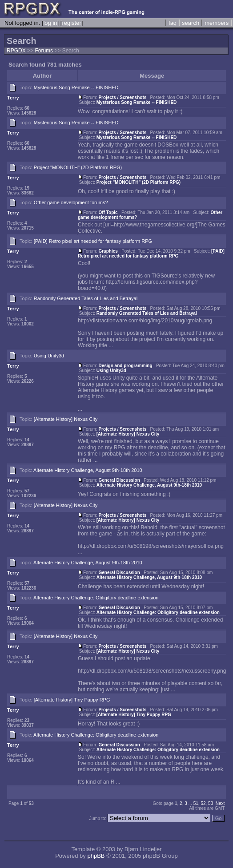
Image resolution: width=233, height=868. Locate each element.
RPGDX (16, 51)
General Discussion (119, 480)
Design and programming (125, 366)
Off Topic (108, 212)
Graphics (108, 251)
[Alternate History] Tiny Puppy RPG (72, 700)
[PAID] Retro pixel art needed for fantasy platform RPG (93, 241)
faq (173, 23)
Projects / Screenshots (122, 97)
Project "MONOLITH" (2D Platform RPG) (78, 167)
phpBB (96, 856)
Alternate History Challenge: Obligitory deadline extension (96, 598)
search (191, 23)
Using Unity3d (49, 356)
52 (203, 803)
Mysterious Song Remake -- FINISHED (76, 87)
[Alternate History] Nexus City (66, 419)
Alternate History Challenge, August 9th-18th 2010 (88, 470)
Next (220, 803)
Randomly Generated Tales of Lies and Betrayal (86, 298)
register (71, 23)
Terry (13, 98)
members (217, 23)
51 (196, 803)
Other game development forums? (71, 202)
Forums (44, 51)
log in (50, 23)
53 (211, 803)
